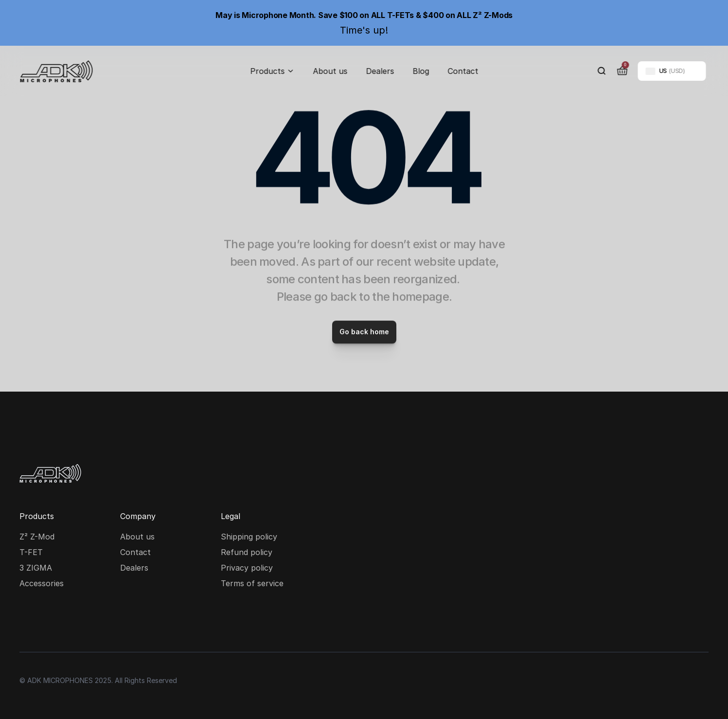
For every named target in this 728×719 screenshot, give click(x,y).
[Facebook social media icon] (60, 621)
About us (330, 71)
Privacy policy (247, 568)
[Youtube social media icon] (91, 621)
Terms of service (252, 583)
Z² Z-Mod (37, 537)
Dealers (380, 71)
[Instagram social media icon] (29, 621)
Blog (421, 71)
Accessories (42, 583)
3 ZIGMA (36, 568)
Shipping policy (249, 537)
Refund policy (247, 552)
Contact (463, 71)
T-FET (31, 552)
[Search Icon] (602, 71)
